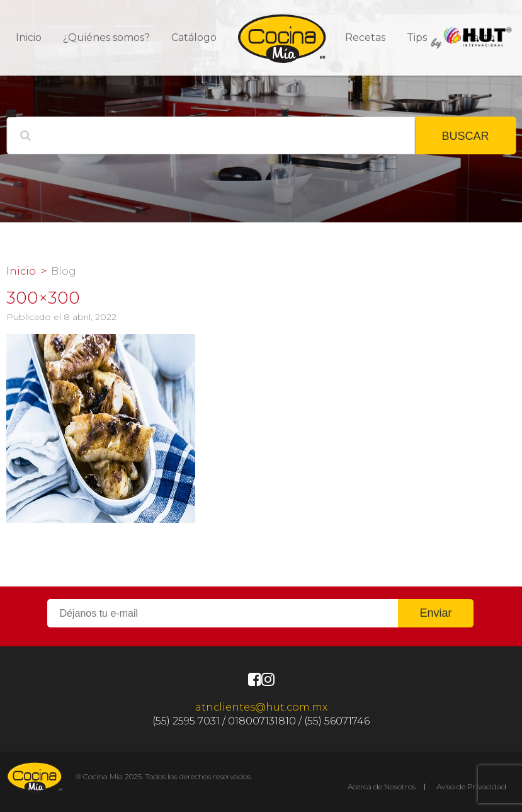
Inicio (29, 37)
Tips (417, 37)
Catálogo (194, 37)
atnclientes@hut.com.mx (261, 707)
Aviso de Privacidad (471, 786)
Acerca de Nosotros (382, 786)
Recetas (365, 37)
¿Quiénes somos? (106, 37)
